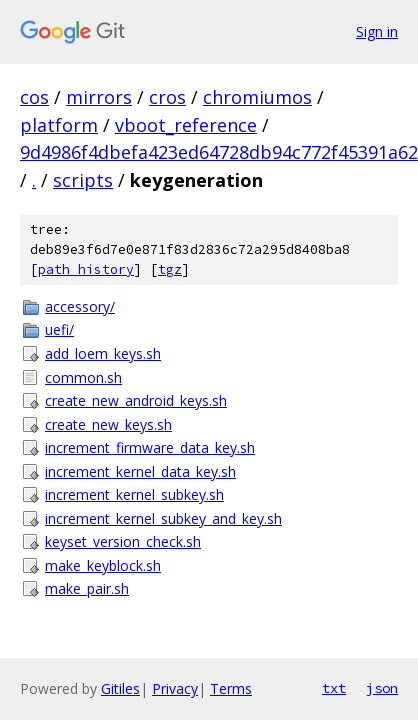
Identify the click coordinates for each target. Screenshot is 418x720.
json (382, 688)
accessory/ (80, 306)
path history (86, 269)
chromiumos (257, 97)
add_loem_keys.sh (103, 353)
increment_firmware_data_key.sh (150, 447)
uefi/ (59, 329)
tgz (170, 269)
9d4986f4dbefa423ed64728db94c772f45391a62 (219, 152)
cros (167, 97)
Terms (231, 688)
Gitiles (120, 688)
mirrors (99, 97)
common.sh (83, 377)
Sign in (377, 31)
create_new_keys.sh (108, 424)
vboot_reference (186, 125)
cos (34, 97)
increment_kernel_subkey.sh (134, 494)
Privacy (175, 688)
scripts (83, 180)
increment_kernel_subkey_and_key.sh (163, 518)
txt (334, 688)
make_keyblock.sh (103, 565)
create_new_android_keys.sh (136, 400)
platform (59, 125)
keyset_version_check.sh (123, 541)
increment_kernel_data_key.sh (140, 471)
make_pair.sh (87, 588)
